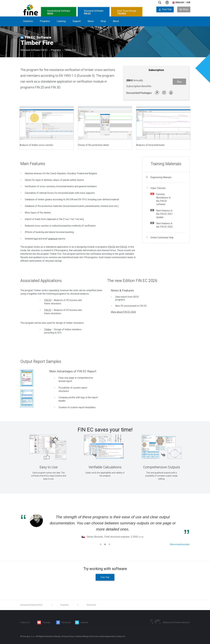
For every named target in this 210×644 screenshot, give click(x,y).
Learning (61, 21)
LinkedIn (84, 622)
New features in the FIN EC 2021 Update (164, 214)
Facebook (66, 622)
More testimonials (180, 544)
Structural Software (94, 12)
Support (77, 21)
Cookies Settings (82, 636)
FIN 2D (123, 247)
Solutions (28, 21)
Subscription (156, 70)
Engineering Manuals (161, 177)
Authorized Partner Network (176, 622)
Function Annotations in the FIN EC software (163, 199)
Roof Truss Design (127, 12)
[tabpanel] (49, 456)
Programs (45, 21)
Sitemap (57, 636)
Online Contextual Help (162, 238)
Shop (103, 21)
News (91, 21)
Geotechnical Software (59, 12)
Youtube (46, 622)
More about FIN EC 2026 (123, 312)
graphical (53, 239)
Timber (48, 329)
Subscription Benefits (139, 86)
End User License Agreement (102, 636)
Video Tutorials (158, 188)
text (36, 239)
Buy (179, 82)
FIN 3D (111, 247)
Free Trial (165, 9)
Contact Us (120, 636)
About (116, 21)
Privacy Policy (67, 636)
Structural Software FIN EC (34, 50)
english (180, 2)
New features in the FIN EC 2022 (164, 225)
